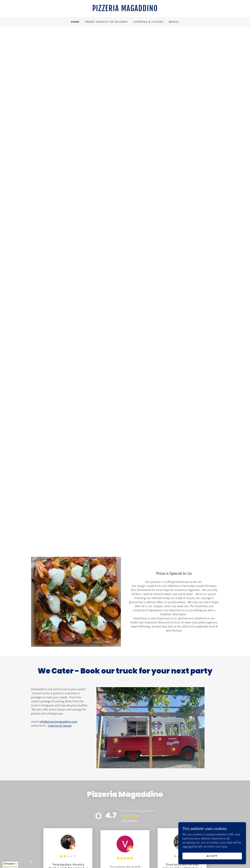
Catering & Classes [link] (148, 22)
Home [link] (75, 22)
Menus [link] (174, 22)
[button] (10, 865)
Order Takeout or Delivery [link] (106, 22)
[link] (125, 10)
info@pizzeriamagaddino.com (58, 722)
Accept (212, 856)
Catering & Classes (60, 726)
